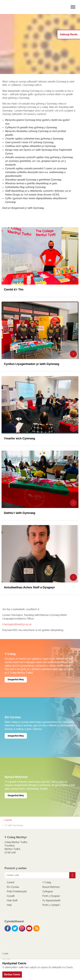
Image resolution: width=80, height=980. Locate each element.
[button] (72, 875)
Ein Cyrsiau (13, 887)
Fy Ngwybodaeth (51, 900)
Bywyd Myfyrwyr (51, 887)
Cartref (11, 882)
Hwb (9, 905)
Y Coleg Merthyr (20, 7)
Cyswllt (11, 896)
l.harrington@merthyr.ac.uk (17, 624)
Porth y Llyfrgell (51, 905)
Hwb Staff (12, 900)
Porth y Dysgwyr (51, 896)
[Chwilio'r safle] (40, 875)
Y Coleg (47, 882)
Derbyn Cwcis (12, 974)
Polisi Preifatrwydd (17, 891)
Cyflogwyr (48, 891)
